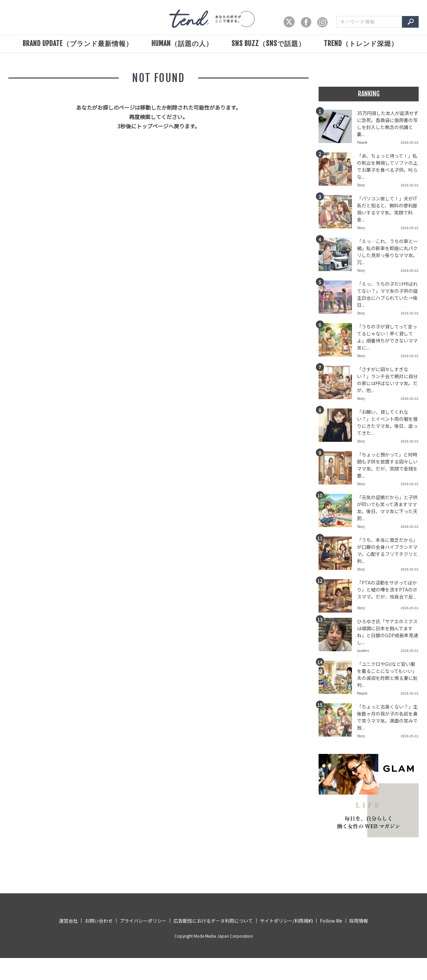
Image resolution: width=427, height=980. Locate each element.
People (362, 142)
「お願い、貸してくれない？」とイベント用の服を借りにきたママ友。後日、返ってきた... (387, 422)
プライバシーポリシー (143, 921)
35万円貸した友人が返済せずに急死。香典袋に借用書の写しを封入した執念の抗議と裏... (388, 124)
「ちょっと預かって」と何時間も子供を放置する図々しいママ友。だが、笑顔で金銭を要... (387, 465)
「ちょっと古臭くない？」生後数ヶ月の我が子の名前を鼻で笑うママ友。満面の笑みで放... (387, 717)
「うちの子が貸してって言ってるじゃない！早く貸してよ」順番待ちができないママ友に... (387, 337)
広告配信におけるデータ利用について (213, 921)
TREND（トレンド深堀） (361, 44)
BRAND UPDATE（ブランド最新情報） (78, 44)
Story (361, 185)
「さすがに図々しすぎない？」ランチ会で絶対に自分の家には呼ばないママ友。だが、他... (387, 380)
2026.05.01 (410, 142)
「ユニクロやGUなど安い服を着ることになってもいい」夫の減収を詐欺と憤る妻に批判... (387, 674)
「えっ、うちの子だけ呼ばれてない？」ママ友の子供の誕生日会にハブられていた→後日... (387, 294)
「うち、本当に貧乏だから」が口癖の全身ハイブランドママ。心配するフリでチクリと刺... (387, 550)
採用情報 (359, 921)
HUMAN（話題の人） (182, 44)
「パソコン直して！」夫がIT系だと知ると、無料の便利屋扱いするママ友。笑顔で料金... (387, 209)
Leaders (363, 650)
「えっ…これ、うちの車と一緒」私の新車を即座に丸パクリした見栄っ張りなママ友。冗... (387, 252)
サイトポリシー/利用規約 (286, 921)
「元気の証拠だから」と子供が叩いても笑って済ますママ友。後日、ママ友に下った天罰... (387, 508)
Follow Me (331, 921)
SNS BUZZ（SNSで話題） (268, 44)
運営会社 (68, 921)
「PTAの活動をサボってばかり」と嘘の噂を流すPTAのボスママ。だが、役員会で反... (387, 590)
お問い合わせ (99, 921)
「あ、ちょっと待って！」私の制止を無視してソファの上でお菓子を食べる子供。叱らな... (387, 166)
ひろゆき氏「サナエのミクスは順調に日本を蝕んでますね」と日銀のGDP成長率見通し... (387, 632)
